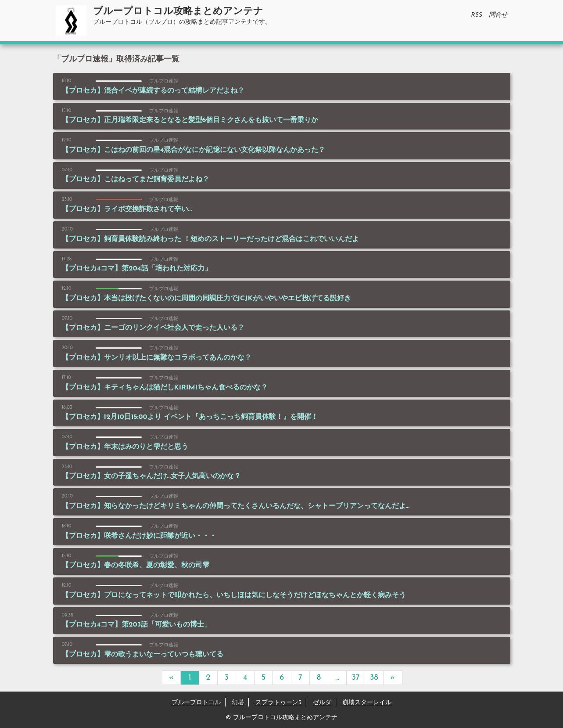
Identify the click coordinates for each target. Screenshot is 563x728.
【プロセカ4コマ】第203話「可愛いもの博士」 (137, 625)
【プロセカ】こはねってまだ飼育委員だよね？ (136, 180)
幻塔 (238, 703)
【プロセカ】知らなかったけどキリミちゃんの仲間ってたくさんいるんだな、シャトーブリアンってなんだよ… (236, 506)
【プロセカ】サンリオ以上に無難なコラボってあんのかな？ (157, 358)
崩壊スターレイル (367, 703)
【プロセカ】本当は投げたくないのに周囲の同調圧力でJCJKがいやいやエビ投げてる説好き (206, 299)
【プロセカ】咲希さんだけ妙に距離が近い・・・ (139, 536)
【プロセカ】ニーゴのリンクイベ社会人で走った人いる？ (153, 328)
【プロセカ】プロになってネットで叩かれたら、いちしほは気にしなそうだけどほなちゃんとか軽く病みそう (234, 595)
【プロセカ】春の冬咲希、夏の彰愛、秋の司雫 (136, 566)
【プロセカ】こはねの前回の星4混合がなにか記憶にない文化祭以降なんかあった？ (194, 150)
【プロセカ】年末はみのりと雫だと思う (125, 447)
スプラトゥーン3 (279, 703)
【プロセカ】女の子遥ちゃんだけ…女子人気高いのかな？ (152, 476)
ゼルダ (322, 703)
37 (355, 678)
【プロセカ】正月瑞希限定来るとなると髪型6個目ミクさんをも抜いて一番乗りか (190, 120)
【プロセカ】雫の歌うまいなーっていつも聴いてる (143, 655)
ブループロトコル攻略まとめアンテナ (178, 12)
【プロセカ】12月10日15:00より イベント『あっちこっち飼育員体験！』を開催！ (190, 417)
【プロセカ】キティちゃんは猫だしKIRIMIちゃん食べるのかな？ (165, 388)
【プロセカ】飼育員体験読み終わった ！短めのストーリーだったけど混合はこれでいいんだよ (210, 239)
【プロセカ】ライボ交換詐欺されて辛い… (127, 209)
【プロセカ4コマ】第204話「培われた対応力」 (137, 269)
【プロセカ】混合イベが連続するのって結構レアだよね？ (153, 91)
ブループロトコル (196, 703)
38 (374, 678)
